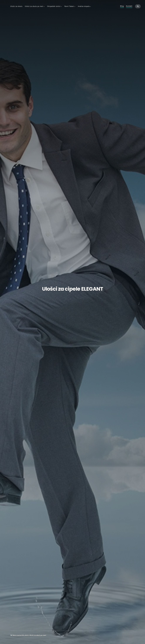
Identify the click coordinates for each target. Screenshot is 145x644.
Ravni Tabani (69, 6)
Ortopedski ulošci (54, 6)
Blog (122, 6)
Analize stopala (84, 6)
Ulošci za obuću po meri (34, 6)
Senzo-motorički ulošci (21, 635)
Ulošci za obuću (16, 6)
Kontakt (129, 6)
